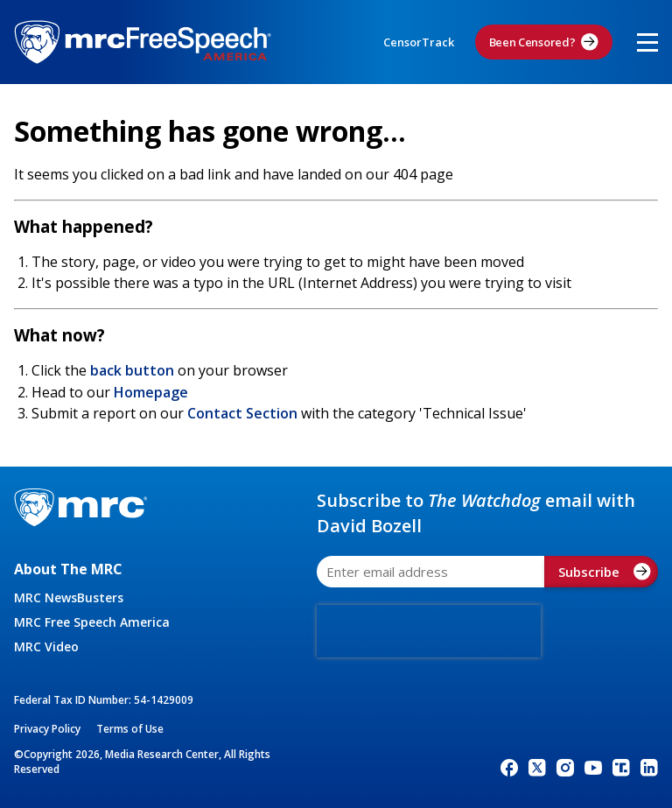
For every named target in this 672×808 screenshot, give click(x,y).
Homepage (151, 392)
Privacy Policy (47, 729)
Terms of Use (130, 729)
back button (132, 370)
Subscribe (605, 572)
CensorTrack (419, 42)
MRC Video (46, 646)
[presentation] (429, 631)
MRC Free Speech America (92, 622)
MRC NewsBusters (69, 597)
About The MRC (68, 569)
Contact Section (242, 413)
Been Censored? (544, 42)
